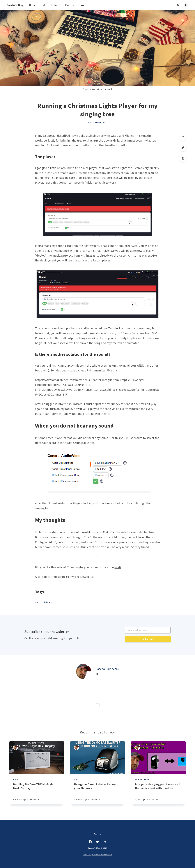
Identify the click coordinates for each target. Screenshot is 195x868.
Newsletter (87, 577)
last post (49, 136)
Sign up (98, 834)
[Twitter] (183, 148)
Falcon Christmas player (59, 173)
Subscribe (148, 639)
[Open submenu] (83, 5)
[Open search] (178, 5)
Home (33, 5)
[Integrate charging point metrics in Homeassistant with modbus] (158, 793)
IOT (89, 122)
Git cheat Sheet (51, 5)
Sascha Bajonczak (107, 669)
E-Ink (16, 779)
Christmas (48, 602)
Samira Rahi (97, 89)
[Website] (97, 675)
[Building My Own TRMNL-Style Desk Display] (37, 793)
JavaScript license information (98, 855)
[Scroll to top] (183, 137)
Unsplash (108, 89)
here (47, 178)
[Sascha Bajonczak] (83, 671)
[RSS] (105, 842)
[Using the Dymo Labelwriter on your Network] (97, 793)
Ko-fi (118, 567)
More (70, 5)
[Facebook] (183, 158)
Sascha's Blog (15, 5)
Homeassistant (142, 779)
